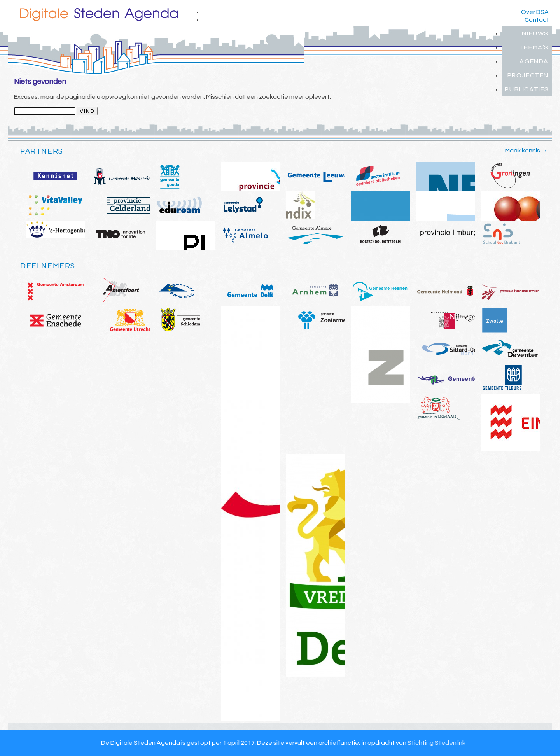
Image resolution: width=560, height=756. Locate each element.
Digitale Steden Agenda (99, 15)
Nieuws (535, 33)
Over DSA (535, 12)
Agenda (534, 61)
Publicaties (527, 89)
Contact (537, 20)
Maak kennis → (526, 150)
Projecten (528, 75)
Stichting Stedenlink (437, 743)
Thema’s (534, 47)
